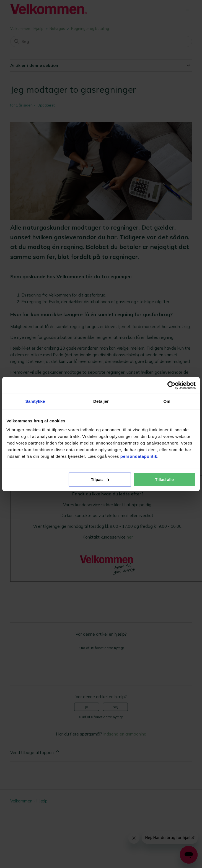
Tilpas (100, 480)
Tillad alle (164, 480)
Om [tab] (167, 401)
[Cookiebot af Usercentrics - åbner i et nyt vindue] (171, 385)
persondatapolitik (139, 456)
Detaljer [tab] (101, 401)
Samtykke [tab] (35, 401)
